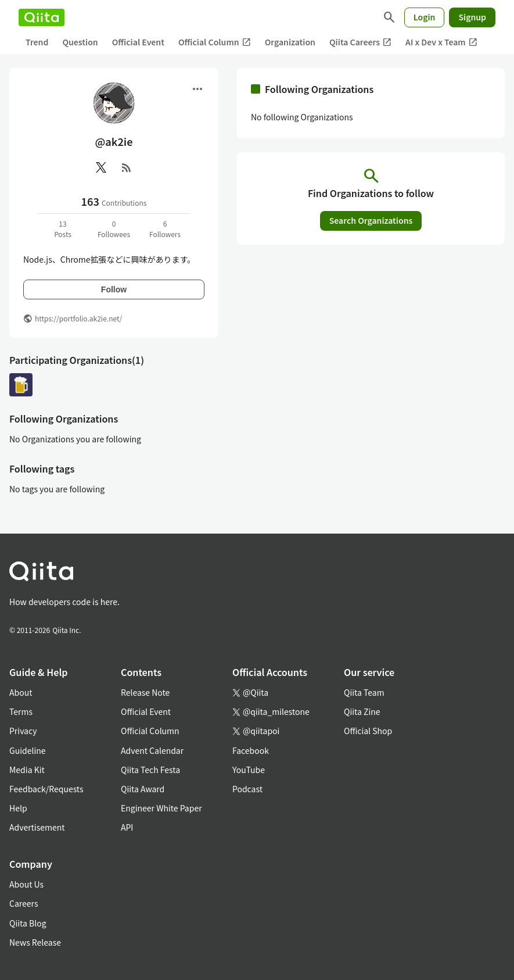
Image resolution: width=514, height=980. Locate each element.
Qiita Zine (362, 711)
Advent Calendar (152, 750)
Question (80, 42)
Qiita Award (143, 789)
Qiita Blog (28, 923)
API (127, 827)
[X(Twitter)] (101, 167)
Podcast (247, 789)
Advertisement (37, 827)
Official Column (215, 42)
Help (18, 808)
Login (425, 17)
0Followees (114, 229)
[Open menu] (197, 89)
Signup (472, 17)
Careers (24, 903)
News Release (35, 942)
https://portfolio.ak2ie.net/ (78, 318)
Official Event (138, 42)
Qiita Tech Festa (150, 770)
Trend (37, 42)
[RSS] (127, 167)
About (21, 692)
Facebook (251, 750)
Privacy (23, 731)
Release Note (145, 692)
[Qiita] (42, 17)
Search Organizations (371, 220)
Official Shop (368, 731)
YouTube (249, 770)
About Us (26, 884)
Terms (21, 711)
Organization (290, 42)
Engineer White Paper (161, 808)
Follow (114, 289)
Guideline (28, 750)
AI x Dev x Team (441, 42)
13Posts (63, 229)
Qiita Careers (360, 42)
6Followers (165, 229)
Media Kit (27, 770)
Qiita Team (364, 692)
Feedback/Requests (46, 789)
